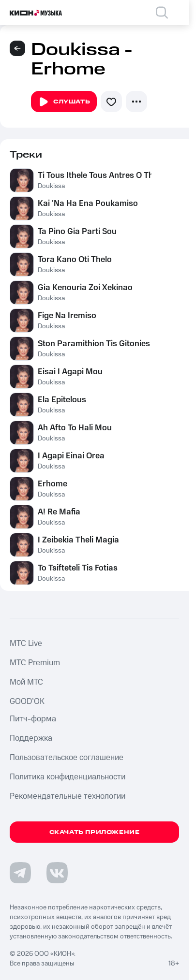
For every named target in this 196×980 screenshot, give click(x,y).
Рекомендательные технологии (68, 796)
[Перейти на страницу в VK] (57, 873)
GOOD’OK (27, 702)
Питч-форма (33, 719)
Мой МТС (26, 682)
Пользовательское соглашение (67, 758)
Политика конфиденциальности (68, 777)
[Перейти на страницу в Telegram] (20, 873)
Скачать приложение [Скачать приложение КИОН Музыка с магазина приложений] (95, 832)
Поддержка (31, 738)
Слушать (64, 102)
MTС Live (26, 644)
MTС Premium (35, 663)
